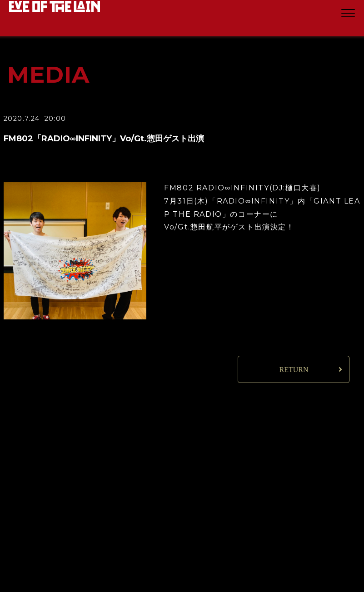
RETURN (294, 370)
